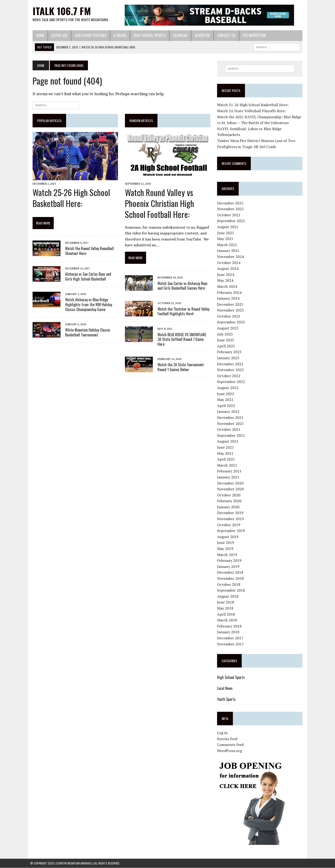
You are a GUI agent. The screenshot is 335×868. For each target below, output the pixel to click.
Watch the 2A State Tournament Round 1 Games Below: (180, 363)
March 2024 (228, 287)
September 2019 (232, 531)
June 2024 (226, 275)
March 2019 (228, 555)
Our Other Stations (88, 35)
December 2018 (231, 573)
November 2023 (231, 310)
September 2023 (232, 322)
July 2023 (226, 334)
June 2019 (226, 543)
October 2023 (229, 316)
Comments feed (231, 745)
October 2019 (229, 525)
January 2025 (229, 251)
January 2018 (229, 632)
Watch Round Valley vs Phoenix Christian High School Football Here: (159, 204)
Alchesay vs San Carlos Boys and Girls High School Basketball (90, 277)
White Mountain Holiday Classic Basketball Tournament (85, 333)
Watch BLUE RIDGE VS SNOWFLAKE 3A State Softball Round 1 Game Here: (183, 338)
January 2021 (229, 477)
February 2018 (230, 626)
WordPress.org (230, 751)
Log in (223, 733)
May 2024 (226, 281)
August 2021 (228, 441)
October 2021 (229, 430)
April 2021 (227, 459)
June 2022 (226, 394)
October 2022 (229, 376)
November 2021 (231, 424)
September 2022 (232, 382)
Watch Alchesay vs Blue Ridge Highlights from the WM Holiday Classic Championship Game (86, 305)
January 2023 (229, 358)
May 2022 (226, 400)
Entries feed (228, 739)
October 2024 (229, 263)
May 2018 (226, 608)
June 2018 (226, 602)
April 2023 (227, 346)
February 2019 (230, 561)
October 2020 (229, 495)
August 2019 (228, 537)
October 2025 (229, 215)
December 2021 (231, 418)
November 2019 (231, 519)
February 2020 (230, 501)
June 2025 (226, 233)
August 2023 (228, 328)
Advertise (200, 35)
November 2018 (231, 579)
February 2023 (230, 352)
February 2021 (230, 471)
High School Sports (147, 35)
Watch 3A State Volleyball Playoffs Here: (252, 111)
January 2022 (229, 412)
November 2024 (231, 257)
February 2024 (230, 292)
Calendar (178, 35)
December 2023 (231, 304)
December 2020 (231, 483)
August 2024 (228, 269)
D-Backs (118, 35)
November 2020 (231, 489)
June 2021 (226, 448)
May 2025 (226, 239)
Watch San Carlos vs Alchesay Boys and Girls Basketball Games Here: (182, 287)
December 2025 (231, 203)
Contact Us (224, 35)
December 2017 (231, 638)
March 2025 (228, 245)
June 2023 (226, 340)
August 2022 (228, 388)
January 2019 (229, 566)
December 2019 (231, 513)
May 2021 (226, 453)
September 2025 (232, 221)
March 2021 (228, 465)
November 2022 (231, 370)
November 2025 (231, 209)
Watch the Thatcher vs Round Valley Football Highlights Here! (183, 312)
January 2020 (229, 507)
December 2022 (231, 364)
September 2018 (232, 590)
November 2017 (231, 644)
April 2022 (227, 406)
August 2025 (228, 227)
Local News (226, 688)
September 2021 (232, 435)
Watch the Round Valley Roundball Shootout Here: (87, 252)
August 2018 (228, 596)
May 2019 (226, 549)
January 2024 (229, 298)
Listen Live (57, 35)
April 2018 (227, 614)
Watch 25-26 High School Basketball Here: (69, 199)
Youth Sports (227, 699)
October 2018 (229, 584)
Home (38, 35)
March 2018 (228, 620)
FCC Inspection (252, 35)
